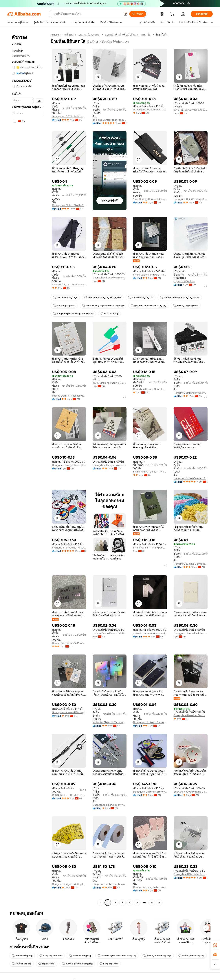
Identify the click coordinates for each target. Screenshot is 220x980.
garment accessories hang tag (148, 306)
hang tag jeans (109, 964)
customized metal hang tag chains (180, 297)
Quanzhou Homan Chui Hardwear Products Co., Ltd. (150, 389)
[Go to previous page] (100, 903)
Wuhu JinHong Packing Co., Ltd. (110, 383)
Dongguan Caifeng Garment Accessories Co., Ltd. (150, 792)
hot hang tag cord (64, 306)
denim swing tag (22, 956)
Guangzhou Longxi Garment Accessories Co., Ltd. (110, 278)
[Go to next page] (159, 903)
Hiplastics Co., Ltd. (184, 281)
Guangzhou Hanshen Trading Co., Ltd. (191, 715)
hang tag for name (51, 956)
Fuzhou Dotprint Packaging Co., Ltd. (69, 396)
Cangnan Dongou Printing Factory (69, 884)
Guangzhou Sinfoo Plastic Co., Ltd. (69, 205)
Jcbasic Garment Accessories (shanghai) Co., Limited (150, 633)
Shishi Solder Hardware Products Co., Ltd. (150, 275)
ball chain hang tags (65, 297)
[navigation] (28, 469)
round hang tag (22, 964)
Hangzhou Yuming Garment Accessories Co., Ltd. (191, 564)
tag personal (47, 964)
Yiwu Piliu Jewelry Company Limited (191, 110)
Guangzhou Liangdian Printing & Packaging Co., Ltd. (69, 643)
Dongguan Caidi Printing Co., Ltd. (191, 199)
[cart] (173, 14)
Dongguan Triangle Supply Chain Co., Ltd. (69, 465)
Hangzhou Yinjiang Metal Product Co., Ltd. (191, 393)
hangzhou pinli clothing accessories (73, 314)
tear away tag (109, 314)
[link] (215, 945)
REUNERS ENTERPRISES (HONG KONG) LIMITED (69, 795)
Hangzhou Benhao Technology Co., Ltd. (110, 884)
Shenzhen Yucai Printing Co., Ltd (191, 792)
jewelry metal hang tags (157, 956)
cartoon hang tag (80, 956)
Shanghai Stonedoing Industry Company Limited (69, 548)
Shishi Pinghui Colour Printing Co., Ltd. (150, 472)
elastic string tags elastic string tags (103, 306)
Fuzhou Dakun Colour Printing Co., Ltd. (110, 633)
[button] (126, 14)
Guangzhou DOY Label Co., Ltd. (69, 116)
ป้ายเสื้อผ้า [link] (162, 35)
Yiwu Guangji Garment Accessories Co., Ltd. (150, 199)
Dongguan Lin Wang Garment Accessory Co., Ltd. (150, 722)
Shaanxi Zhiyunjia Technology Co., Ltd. (69, 284)
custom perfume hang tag (77, 964)
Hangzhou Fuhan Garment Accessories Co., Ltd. (191, 478)
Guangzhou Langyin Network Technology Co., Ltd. (150, 887)
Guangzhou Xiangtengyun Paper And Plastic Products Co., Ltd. (110, 465)
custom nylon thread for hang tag (117, 956)
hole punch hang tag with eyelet (103, 297)
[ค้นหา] (138, 14)
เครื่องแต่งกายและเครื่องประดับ (82, 35)
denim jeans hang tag (191, 956)
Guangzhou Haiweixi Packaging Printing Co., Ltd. (69, 712)
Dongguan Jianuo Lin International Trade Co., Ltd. (191, 633)
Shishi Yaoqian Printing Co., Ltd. (150, 548)
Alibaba (55, 35)
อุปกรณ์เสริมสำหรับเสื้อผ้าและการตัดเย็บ (128, 35)
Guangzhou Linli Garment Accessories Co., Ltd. (110, 805)
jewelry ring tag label (186, 306)
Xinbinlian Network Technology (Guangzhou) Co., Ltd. (110, 722)
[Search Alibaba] (86, 14)
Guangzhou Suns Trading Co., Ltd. (150, 109)
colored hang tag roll (141, 297)
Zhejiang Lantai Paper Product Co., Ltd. (110, 120)
